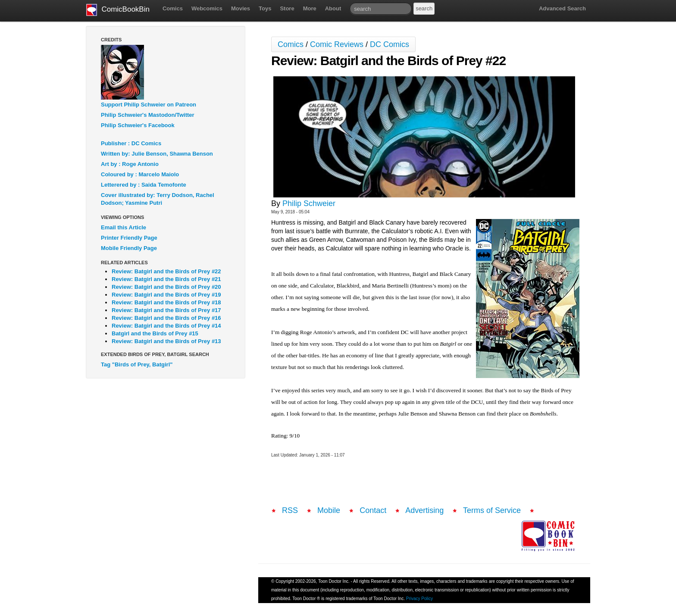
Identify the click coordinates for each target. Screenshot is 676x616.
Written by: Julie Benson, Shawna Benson (157, 154)
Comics (173, 8)
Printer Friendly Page (129, 238)
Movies (241, 8)
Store (287, 8)
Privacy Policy (419, 599)
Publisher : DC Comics (131, 143)
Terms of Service (492, 510)
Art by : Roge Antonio (130, 164)
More (310, 8)
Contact (373, 510)
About (333, 8)
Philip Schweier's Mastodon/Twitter (148, 115)
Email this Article (124, 227)
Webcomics (207, 8)
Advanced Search (562, 8)
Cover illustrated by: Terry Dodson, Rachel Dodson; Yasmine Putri (158, 199)
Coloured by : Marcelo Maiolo (140, 174)
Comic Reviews (337, 44)
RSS (290, 510)
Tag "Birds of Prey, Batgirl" (137, 364)
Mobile (329, 510)
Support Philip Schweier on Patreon (149, 105)
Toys (265, 8)
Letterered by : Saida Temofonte (144, 185)
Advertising (424, 510)
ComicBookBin (118, 10)
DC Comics (390, 44)
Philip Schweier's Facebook (138, 125)
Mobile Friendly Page (129, 248)
